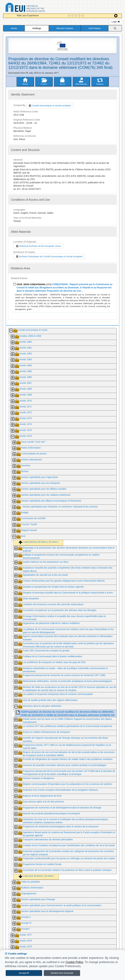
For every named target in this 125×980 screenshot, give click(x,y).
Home (14, 28)
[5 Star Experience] (83, 16)
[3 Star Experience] (76, 16)
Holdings (37, 28)
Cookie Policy (74, 962)
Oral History (95, 28)
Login (116, 22)
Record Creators (65, 28)
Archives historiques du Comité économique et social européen (49, 256)
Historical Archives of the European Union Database (34, 8)
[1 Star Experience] (69, 16)
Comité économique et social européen (50, 106)
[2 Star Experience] (73, 16)
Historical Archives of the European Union (38, 246)
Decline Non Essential (62, 973)
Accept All (24, 973)
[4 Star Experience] (80, 16)
